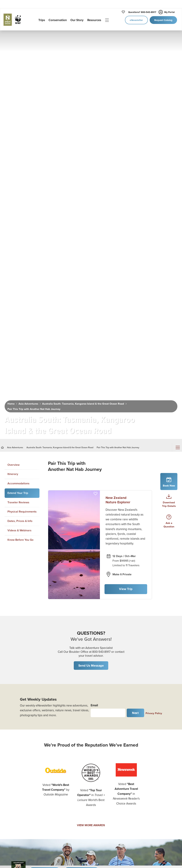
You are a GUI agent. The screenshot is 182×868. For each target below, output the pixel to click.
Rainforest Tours (13, 786)
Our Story (105, 740)
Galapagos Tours (62, 772)
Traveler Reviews (18, 265)
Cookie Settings (155, 813)
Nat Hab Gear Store (157, 775)
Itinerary (13, 237)
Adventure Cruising (15, 763)
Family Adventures (14, 756)
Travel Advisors (154, 798)
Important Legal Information (162, 783)
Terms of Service (109, 808)
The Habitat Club (155, 768)
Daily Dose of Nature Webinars (157, 735)
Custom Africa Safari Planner (15, 827)
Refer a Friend (108, 786)
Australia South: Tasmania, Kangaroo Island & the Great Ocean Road (79, 172)
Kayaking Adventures (16, 817)
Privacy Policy (154, 476)
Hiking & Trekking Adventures (14, 808)
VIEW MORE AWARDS (91, 588)
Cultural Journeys (14, 748)
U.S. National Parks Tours (63, 747)
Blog (148, 745)
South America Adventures (61, 826)
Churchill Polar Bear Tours (64, 728)
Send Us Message (91, 428)
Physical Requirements (22, 274)
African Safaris (61, 737)
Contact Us (106, 778)
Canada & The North (64, 765)
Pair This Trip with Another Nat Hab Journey (32, 177)
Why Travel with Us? (111, 748)
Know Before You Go (20, 302)
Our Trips (105, 725)
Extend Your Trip (18, 256)
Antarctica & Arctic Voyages (63, 782)
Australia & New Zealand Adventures (64, 802)
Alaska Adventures (63, 757)
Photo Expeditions (14, 733)
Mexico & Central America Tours (62, 814)
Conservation (107, 733)
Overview (14, 227)
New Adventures (13, 725)
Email (94, 468)
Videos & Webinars (19, 293)
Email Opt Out (108, 793)
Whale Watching (13, 778)
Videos (149, 725)
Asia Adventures (27, 172)
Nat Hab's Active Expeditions (13, 796)
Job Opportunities (110, 771)
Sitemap (150, 805)
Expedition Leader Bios (113, 756)
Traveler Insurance (156, 760)
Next (135, 475)
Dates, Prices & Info (20, 284)
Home (11, 172)
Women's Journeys (14, 740)
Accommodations (18, 246)
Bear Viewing (11, 771)
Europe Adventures (64, 836)
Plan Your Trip (153, 753)
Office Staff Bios (109, 763)
